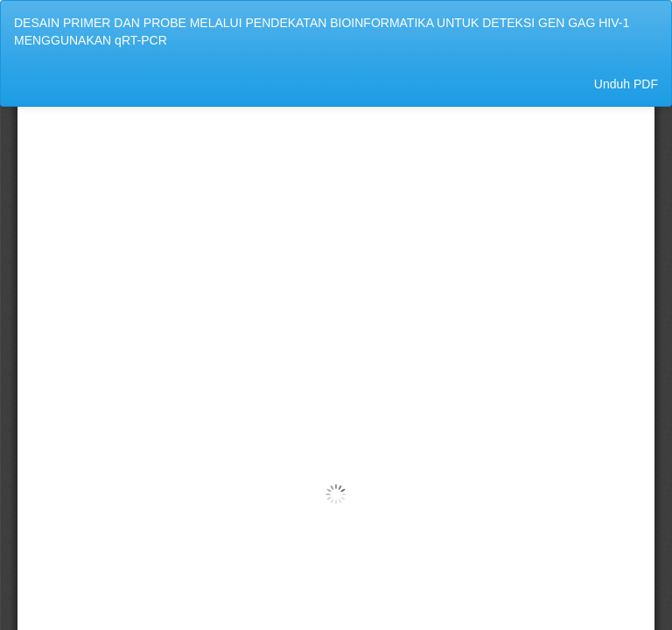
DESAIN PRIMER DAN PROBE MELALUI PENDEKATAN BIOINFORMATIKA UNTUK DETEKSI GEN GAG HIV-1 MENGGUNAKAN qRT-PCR (322, 31)
